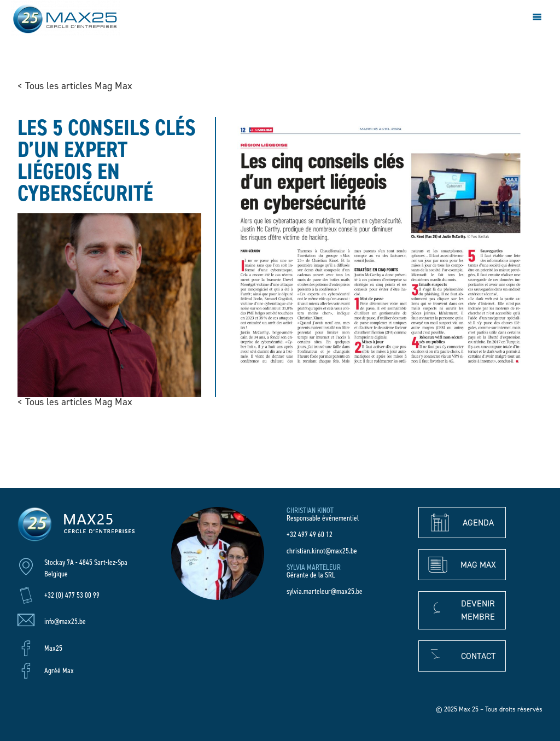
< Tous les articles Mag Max (75, 86)
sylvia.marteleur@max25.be (325, 591)
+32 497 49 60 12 (310, 535)
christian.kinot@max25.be (322, 551)
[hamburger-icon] (537, 19)
